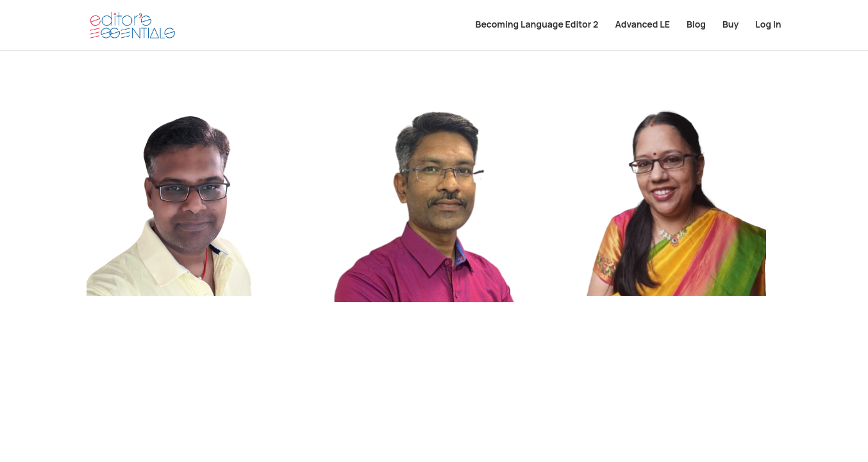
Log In (768, 26)
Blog (696, 26)
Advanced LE (642, 26)
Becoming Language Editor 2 (537, 26)
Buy (730, 26)
